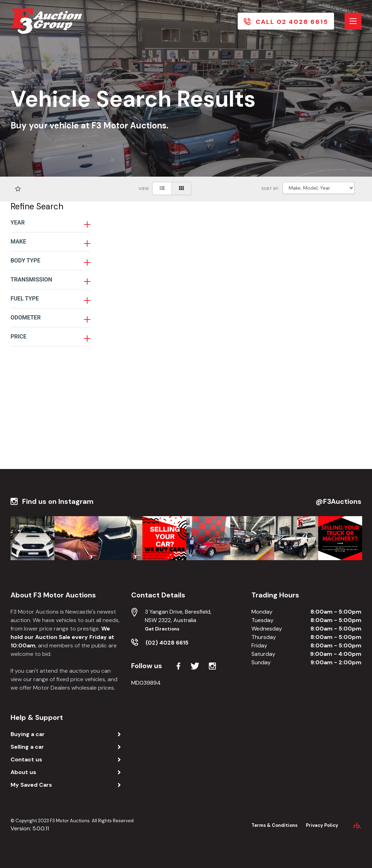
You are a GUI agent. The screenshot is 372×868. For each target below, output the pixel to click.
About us (23, 772)
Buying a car (28, 734)
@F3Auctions (339, 501)
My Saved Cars (31, 785)
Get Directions (162, 629)
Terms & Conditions (274, 825)
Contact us (26, 759)
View (144, 189)
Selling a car (27, 747)
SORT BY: (270, 189)
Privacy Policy (322, 825)
